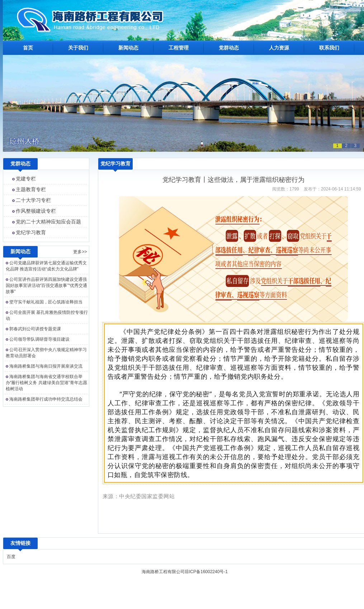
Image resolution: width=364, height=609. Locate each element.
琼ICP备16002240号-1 (206, 572)
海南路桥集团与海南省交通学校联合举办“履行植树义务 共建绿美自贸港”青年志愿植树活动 (46, 383)
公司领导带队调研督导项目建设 (39, 339)
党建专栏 (26, 179)
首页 (28, 48)
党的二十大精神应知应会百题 (48, 222)
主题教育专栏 (31, 189)
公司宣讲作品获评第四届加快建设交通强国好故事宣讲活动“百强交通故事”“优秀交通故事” (47, 285)
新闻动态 (128, 48)
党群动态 (229, 48)
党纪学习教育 (31, 232)
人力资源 (279, 48)
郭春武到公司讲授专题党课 (35, 329)
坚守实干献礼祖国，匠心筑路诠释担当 (46, 302)
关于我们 (78, 48)
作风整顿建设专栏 (36, 211)
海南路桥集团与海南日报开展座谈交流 (46, 366)
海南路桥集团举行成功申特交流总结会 (46, 399)
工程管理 (179, 48)
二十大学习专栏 (33, 200)
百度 (11, 557)
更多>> (80, 252)
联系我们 (329, 48)
